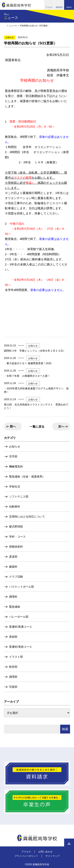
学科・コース (17, 537)
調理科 (13, 597)
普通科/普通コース (21, 627)
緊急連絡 (15, 607)
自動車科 (15, 507)
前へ (13, 426)
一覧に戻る (37, 427)
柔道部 (13, 557)
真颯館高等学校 (16, 5)
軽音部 (13, 667)
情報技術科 (16, 547)
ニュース (13, 26)
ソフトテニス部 (19, 497)
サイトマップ (52, 856)
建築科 (13, 567)
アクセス (26, 852)
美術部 (13, 637)
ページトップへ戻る (69, 843)
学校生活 (15, 487)
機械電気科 (16, 466)
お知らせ (15, 446)
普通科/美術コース (21, 647)
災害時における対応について (27, 517)
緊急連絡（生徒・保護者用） (27, 477)
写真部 (13, 687)
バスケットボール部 (22, 587)
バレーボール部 (19, 617)
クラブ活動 (16, 577)
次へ (61, 426)
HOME (5, 26)
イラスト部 (16, 657)
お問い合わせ (45, 852)
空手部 (13, 456)
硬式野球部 (16, 527)
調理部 (13, 677)
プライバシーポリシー (26, 856)
